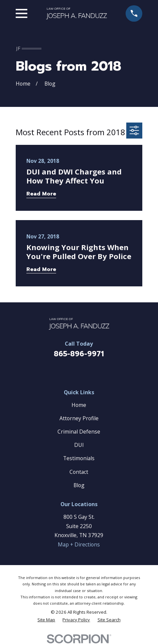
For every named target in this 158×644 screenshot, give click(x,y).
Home (79, 405)
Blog (79, 485)
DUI (79, 445)
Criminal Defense (79, 432)
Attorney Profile (79, 418)
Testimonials (79, 458)
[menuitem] (46, 620)
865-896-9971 (79, 354)
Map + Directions (79, 544)
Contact (79, 472)
